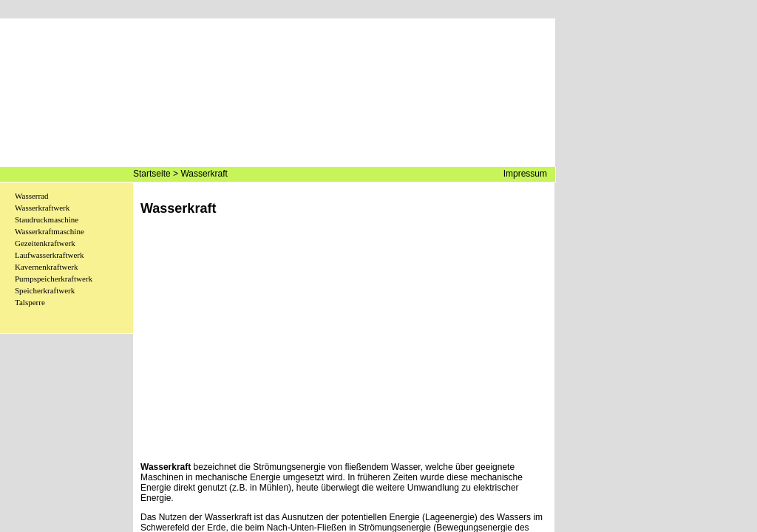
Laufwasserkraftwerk (49, 255)
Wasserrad (32, 196)
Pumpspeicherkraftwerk (54, 279)
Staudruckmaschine (47, 219)
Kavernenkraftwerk (47, 267)
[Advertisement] (344, 349)
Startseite (152, 174)
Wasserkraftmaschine (50, 231)
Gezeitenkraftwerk (45, 243)
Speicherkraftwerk (45, 290)
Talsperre (30, 302)
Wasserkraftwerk (42, 208)
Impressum (525, 174)
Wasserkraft (204, 174)
